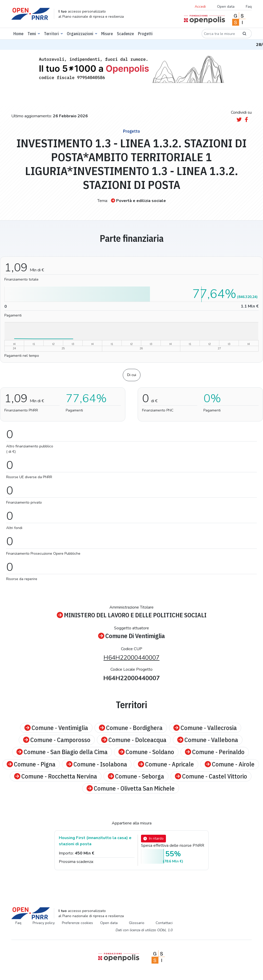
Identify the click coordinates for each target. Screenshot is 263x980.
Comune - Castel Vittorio (211, 776)
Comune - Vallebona (208, 740)
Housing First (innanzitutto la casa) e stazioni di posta (95, 841)
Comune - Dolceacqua (134, 740)
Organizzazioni (80, 34)
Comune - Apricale (166, 764)
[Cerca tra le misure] (220, 34)
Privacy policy (44, 923)
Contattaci (164, 923)
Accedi (200, 7)
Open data (226, 7)
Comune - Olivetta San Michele (131, 788)
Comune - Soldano (146, 752)
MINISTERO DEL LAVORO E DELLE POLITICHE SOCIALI (132, 615)
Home (18, 34)
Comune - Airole (230, 764)
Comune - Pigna (31, 764)
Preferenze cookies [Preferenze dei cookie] (77, 923)
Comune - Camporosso (57, 740)
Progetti (145, 34)
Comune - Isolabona (97, 764)
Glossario (137, 923)
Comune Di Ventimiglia (131, 636)
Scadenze (125, 34)
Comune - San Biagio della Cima (62, 752)
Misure (107, 34)
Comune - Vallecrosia (205, 728)
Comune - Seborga (136, 776)
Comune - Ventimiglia (56, 728)
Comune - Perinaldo (215, 752)
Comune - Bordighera (131, 728)
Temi (32, 34)
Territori (51, 34)
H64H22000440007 (131, 658)
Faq (249, 7)
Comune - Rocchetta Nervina (56, 776)
